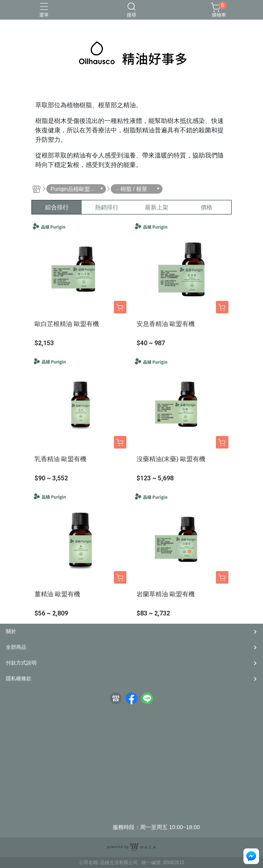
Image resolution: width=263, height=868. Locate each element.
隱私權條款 (19, 678)
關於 (11, 631)
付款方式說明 (21, 663)
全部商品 (16, 647)
